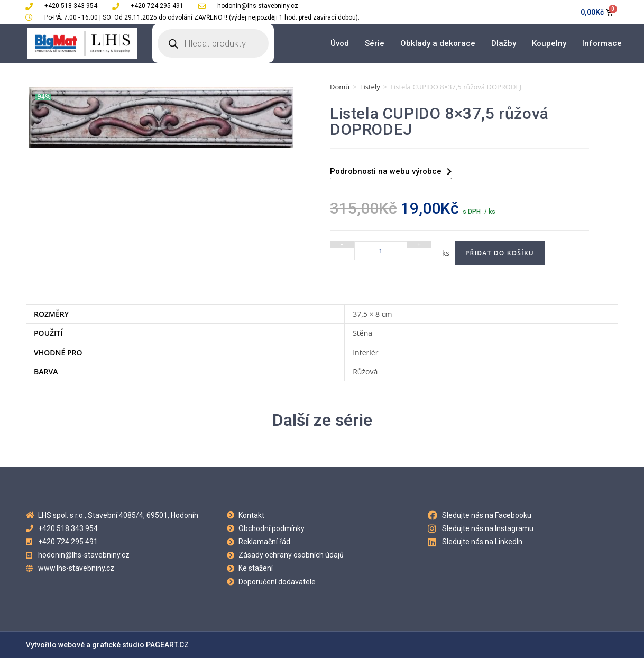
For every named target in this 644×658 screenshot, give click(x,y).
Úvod (340, 43)
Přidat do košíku (500, 253)
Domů (340, 87)
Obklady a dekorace (438, 43)
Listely (370, 87)
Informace (602, 43)
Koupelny (549, 43)
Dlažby (504, 43)
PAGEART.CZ (167, 645)
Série (375, 43)
